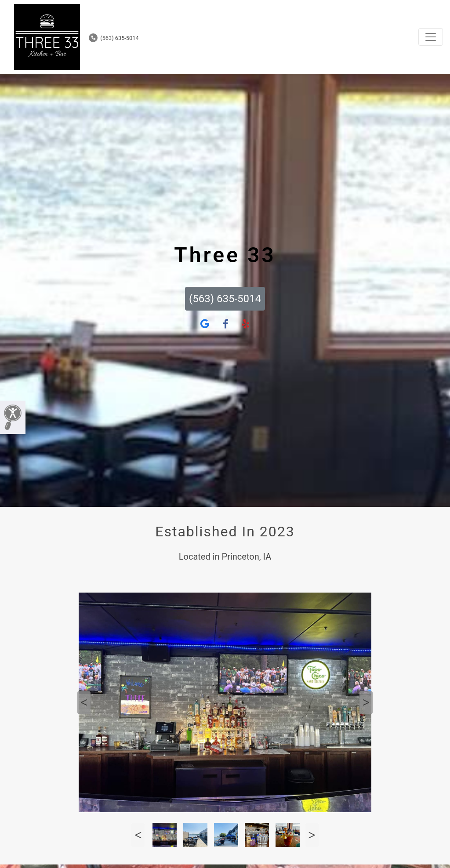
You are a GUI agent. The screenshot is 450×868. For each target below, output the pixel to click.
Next (366, 702)
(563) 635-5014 (114, 38)
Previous (84, 702)
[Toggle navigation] (431, 37)
